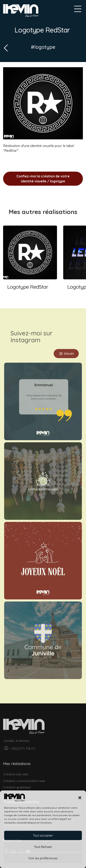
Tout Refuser (43, 847)
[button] (80, 798)
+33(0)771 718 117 (19, 744)
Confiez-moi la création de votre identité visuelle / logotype (43, 179)
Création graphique (17, 783)
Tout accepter (43, 835)
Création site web (16, 770)
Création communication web (24, 777)
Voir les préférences (43, 858)
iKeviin (66, 349)
